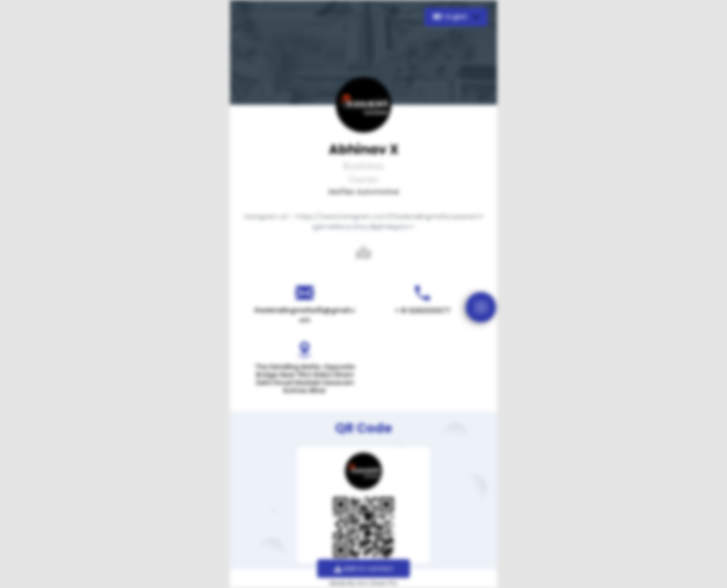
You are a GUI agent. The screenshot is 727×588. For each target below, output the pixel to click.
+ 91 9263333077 (423, 311)
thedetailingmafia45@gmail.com (305, 315)
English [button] (451, 17)
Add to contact (364, 569)
